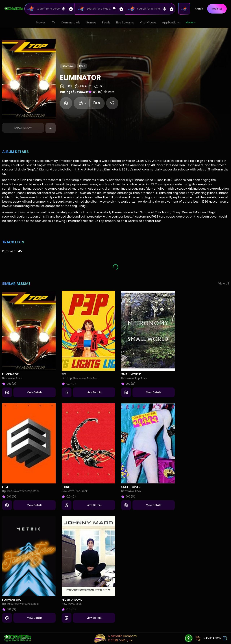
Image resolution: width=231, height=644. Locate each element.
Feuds (106, 22)
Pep (64, 374)
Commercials (71, 22)
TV (53, 22)
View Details (35, 392)
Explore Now (23, 128)
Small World (131, 374)
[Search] (50, 9)
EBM (5, 487)
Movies (41, 22)
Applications (171, 22)
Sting (66, 487)
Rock (82, 66)
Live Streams (125, 22)
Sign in (199, 9)
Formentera (11, 600)
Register (217, 9)
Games (91, 22)
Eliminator (10, 374)
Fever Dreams (72, 600)
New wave (68, 66)
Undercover (131, 487)
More (190, 22)
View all (224, 283)
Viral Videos (148, 22)
